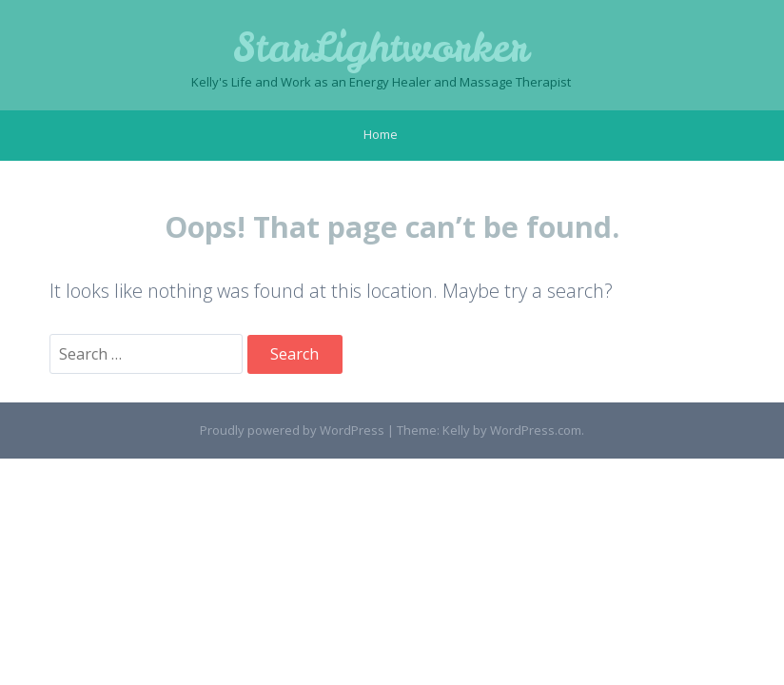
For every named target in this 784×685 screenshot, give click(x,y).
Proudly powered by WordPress (292, 430)
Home (381, 134)
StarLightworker (381, 48)
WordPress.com (536, 430)
